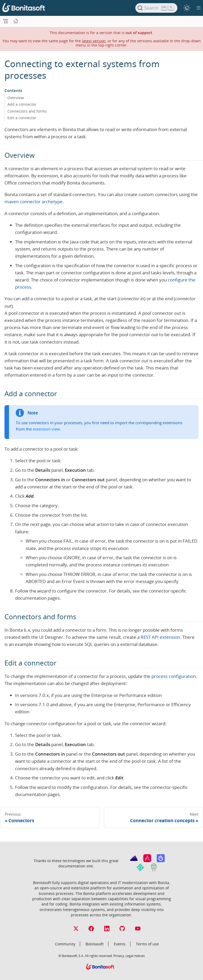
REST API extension (160, 637)
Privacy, (119, 956)
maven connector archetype (34, 202)
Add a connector (22, 104)
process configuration (174, 676)
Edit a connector (22, 118)
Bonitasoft (95, 944)
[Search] (156, 8)
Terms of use (147, 944)
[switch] (187, 8)
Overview (16, 98)
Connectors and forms (27, 111)
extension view (46, 429)
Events (120, 944)
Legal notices (135, 956)
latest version (94, 41)
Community (65, 944)
